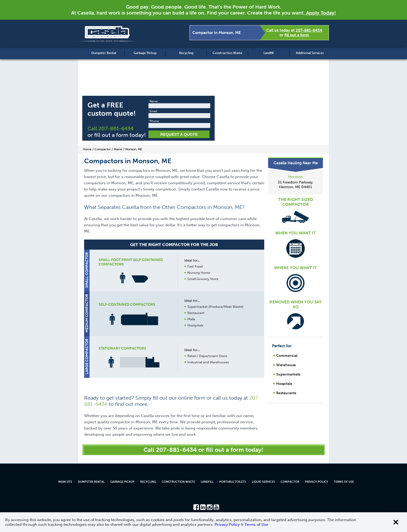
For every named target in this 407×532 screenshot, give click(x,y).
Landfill (269, 53)
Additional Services (310, 53)
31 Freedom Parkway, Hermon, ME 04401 (296, 185)
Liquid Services (263, 482)
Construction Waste (227, 53)
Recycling (186, 53)
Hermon (296, 177)
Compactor (290, 482)
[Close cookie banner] (396, 522)
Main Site (65, 482)
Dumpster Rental (104, 53)
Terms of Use (344, 482)
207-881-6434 (309, 30)
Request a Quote (179, 134)
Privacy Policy (317, 482)
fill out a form (297, 35)
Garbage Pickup (145, 53)
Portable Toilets (233, 482)
